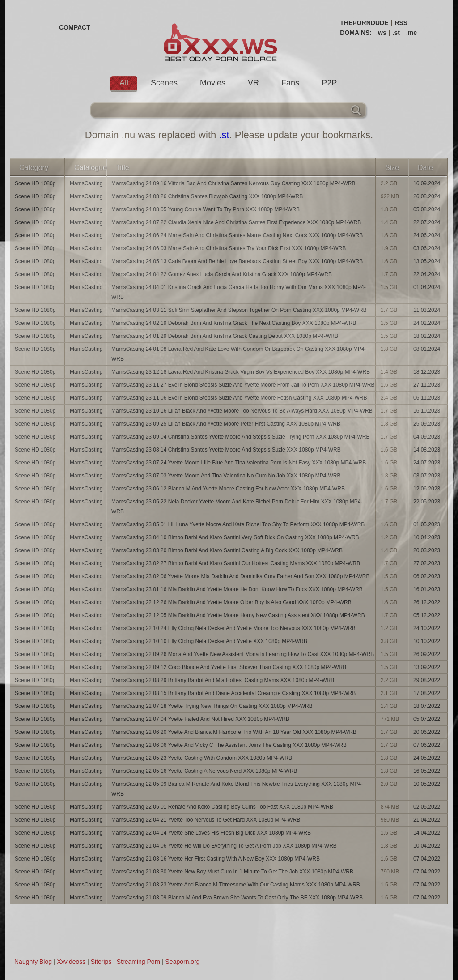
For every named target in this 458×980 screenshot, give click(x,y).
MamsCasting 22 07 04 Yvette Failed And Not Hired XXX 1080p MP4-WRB (200, 719)
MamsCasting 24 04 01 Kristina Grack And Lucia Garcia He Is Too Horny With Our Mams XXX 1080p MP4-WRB (239, 292)
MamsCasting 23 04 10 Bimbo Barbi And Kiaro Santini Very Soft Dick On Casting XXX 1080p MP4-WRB (235, 537)
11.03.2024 (427, 310)
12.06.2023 (427, 489)
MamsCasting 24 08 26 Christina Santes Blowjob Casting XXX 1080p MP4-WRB (207, 196)
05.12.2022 (427, 615)
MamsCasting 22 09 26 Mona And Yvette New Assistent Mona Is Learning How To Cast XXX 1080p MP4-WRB (243, 654)
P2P (329, 83)
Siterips (101, 962)
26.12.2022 (427, 602)
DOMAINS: (356, 33)
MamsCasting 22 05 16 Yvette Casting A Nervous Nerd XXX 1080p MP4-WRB (204, 771)
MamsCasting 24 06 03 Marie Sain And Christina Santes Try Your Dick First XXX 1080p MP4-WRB (229, 248)
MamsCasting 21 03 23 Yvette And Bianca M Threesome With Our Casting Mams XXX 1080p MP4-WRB (236, 885)
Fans (290, 83)
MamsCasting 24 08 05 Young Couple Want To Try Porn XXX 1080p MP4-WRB (206, 209)
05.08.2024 (427, 209)
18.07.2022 (427, 706)
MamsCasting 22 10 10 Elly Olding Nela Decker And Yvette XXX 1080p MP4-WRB (209, 641)
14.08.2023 (427, 450)
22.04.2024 (427, 274)
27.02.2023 (427, 563)
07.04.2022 (427, 859)
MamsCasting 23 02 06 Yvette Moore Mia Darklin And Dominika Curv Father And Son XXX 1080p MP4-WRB (240, 576)
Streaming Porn (138, 962)
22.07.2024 (427, 222)
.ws (381, 33)
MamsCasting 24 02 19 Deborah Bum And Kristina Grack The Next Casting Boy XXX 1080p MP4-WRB (234, 323)
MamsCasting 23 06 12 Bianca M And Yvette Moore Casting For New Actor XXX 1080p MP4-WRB (228, 489)
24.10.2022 (427, 628)
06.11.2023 (427, 398)
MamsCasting (86, 183)
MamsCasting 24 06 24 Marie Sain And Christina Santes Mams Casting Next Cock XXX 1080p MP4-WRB (237, 235)
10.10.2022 (427, 641)
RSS (401, 23)
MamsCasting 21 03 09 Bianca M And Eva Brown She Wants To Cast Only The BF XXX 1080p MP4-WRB (237, 898)
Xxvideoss (71, 962)
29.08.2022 (427, 680)
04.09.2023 (427, 437)
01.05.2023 (427, 524)
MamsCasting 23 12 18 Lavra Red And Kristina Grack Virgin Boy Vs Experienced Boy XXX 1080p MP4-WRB (241, 372)
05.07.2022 (427, 719)
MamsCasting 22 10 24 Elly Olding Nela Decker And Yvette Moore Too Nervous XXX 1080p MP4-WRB (233, 628)
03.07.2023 (427, 476)
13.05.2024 (427, 261)
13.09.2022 (427, 667)
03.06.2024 (427, 248)
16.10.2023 (427, 411)
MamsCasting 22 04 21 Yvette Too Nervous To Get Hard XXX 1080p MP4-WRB (206, 820)
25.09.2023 (427, 424)
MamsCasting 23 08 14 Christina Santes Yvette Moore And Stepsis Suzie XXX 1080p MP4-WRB (226, 450)
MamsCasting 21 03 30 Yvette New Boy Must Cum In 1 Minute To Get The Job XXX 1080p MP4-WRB (232, 872)
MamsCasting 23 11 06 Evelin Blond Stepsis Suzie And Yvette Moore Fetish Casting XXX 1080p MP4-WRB (239, 398)
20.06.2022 (427, 732)
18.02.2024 (427, 336)
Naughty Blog (33, 962)
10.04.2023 (427, 537)
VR (253, 83)
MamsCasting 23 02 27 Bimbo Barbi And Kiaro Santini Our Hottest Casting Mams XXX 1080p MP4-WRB (236, 563)
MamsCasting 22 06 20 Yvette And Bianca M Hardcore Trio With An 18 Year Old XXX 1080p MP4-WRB (234, 732)
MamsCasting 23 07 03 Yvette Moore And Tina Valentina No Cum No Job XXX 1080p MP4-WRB (226, 476)
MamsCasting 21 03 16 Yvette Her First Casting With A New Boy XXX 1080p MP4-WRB (216, 859)
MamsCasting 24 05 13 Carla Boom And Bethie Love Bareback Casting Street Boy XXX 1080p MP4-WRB (237, 261)
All (124, 83)
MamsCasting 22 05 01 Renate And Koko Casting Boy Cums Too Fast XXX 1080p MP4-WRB (222, 807)
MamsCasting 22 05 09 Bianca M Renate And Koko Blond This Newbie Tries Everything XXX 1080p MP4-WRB (237, 789)
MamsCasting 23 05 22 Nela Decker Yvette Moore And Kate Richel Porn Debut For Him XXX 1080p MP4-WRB (237, 507)
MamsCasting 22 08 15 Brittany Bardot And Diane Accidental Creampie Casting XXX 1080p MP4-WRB (233, 693)
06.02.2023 (427, 576)
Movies (213, 83)
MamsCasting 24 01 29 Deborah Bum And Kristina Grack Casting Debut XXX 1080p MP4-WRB (225, 336)
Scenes (164, 83)
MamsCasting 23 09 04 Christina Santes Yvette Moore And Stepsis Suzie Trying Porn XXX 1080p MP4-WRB (240, 437)
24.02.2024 (427, 323)
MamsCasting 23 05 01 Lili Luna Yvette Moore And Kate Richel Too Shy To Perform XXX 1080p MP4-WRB (238, 524)
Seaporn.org (183, 962)
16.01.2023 (427, 589)
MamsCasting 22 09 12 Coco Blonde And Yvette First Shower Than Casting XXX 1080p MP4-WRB (229, 667)
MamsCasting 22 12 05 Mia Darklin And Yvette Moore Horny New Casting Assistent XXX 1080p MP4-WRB (238, 615)
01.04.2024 (427, 287)
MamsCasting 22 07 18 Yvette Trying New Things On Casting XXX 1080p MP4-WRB (212, 706)
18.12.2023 (427, 372)
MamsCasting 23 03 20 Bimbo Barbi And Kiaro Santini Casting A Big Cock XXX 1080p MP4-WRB (227, 550)
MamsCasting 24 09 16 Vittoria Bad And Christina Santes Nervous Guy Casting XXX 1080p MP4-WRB (233, 183)
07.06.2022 (427, 745)
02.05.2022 (427, 807)
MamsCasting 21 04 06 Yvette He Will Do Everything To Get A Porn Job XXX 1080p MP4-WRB (224, 846)
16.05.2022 (427, 771)
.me (411, 33)
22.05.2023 (427, 502)
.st (396, 33)
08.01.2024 (427, 349)
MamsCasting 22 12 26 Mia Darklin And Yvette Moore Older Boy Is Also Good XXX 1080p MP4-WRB (231, 602)
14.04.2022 (427, 833)
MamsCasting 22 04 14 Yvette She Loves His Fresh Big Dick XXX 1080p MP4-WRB (211, 833)
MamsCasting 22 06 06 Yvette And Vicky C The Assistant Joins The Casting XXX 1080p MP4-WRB (229, 745)
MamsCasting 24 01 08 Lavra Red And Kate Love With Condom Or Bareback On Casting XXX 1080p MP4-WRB (239, 354)
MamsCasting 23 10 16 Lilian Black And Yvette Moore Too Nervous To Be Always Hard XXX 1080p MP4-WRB (242, 411)
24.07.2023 (427, 463)
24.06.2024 (427, 235)
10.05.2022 (427, 784)
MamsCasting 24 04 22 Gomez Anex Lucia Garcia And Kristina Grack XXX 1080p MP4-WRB (222, 274)
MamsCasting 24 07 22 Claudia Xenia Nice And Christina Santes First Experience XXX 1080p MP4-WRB (236, 222)
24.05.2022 (427, 758)
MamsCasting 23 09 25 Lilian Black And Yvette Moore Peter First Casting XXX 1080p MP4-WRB (226, 424)
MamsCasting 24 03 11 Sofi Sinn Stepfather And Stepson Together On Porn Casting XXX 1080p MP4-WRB (239, 310)
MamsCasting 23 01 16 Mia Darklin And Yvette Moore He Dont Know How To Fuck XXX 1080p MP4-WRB (237, 589)
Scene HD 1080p (35, 183)
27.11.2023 (427, 385)
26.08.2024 (427, 196)
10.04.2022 (427, 846)
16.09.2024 (427, 183)
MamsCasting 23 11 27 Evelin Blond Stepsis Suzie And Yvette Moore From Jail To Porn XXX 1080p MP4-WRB (243, 385)
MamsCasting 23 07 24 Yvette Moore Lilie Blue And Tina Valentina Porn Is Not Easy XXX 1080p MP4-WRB (239, 463)
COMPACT (75, 27)
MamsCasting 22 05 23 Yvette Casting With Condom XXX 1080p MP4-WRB (202, 758)
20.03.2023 (427, 550)
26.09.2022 (427, 654)
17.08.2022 (427, 693)
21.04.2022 (427, 820)
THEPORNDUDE (364, 23)
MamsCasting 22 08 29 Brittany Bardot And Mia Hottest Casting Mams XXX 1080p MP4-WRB (223, 680)
